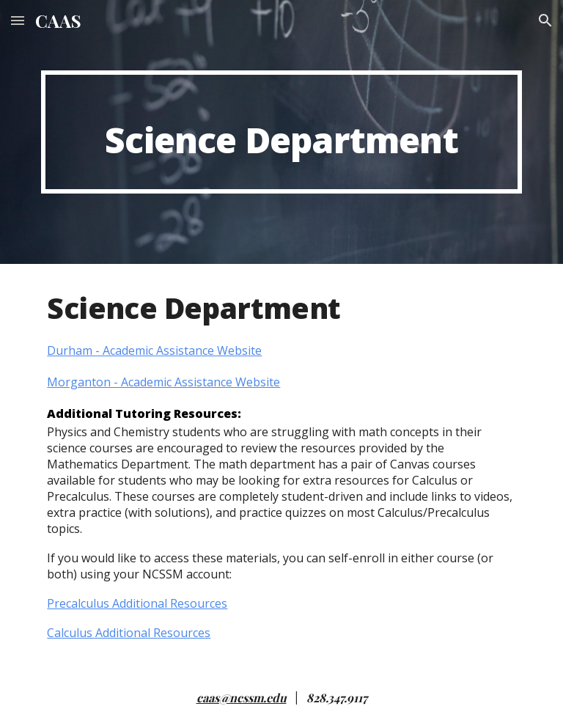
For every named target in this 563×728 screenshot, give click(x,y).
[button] (18, 20)
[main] (281, 132)
